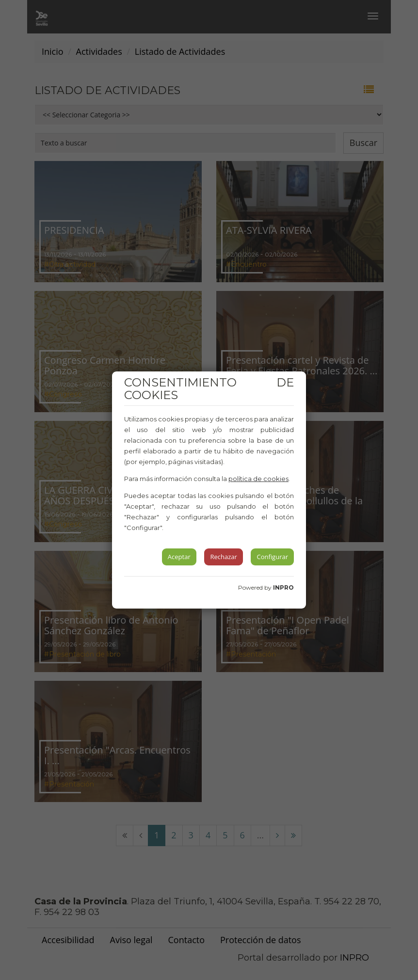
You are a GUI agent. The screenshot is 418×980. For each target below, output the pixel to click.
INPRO (283, 587)
